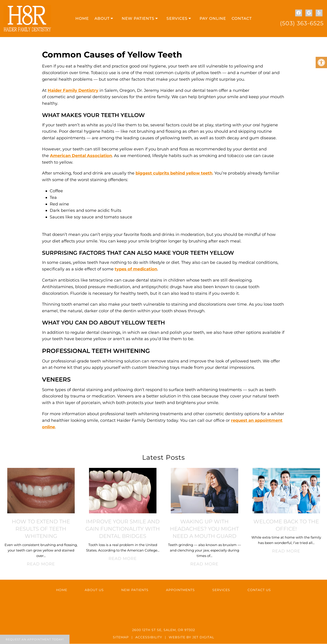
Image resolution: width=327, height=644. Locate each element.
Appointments (180, 590)
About (102, 19)
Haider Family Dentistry (73, 91)
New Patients (138, 19)
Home (82, 19)
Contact (242, 19)
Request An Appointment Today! (35, 639)
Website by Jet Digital (191, 637)
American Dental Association (81, 156)
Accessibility (149, 637)
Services (177, 19)
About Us (94, 590)
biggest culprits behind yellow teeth (174, 174)
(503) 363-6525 (302, 23)
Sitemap (121, 637)
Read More (41, 564)
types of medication (136, 269)
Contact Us (259, 590)
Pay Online (213, 19)
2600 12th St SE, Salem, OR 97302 (164, 630)
